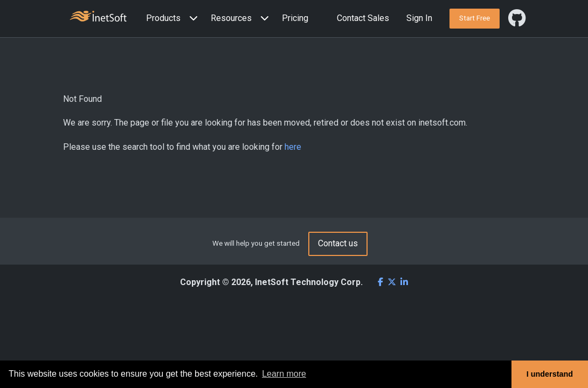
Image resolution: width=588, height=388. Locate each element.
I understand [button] (550, 374)
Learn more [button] (284, 374)
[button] (174, 19)
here (293, 147)
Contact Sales (363, 18)
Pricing (295, 18)
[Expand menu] (191, 19)
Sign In (419, 18)
